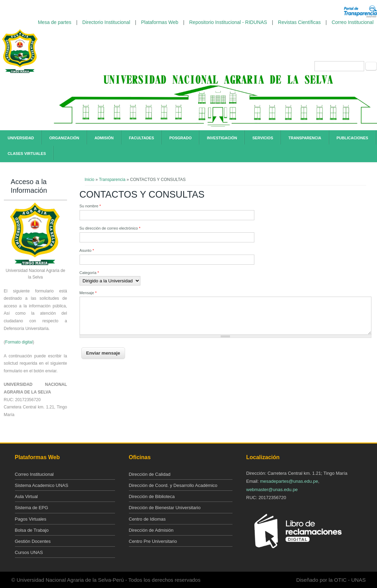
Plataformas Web (160, 22)
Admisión (104, 138)
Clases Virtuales (27, 154)
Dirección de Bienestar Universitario (165, 508)
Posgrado (180, 138)
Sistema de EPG (32, 508)
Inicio (90, 180)
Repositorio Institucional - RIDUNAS (228, 22)
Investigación (222, 138)
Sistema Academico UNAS (42, 485)
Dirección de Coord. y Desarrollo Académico (173, 485)
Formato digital (19, 342)
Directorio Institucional (106, 22)
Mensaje (88, 293)
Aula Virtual (26, 496)
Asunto (87, 250)
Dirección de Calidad (150, 474)
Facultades (141, 138)
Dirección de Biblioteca (152, 496)
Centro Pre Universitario (153, 541)
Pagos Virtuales (31, 519)
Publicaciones (353, 138)
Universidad (21, 138)
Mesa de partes (55, 22)
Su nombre (90, 206)
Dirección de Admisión (151, 530)
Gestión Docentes (33, 541)
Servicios (263, 138)
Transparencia (305, 138)
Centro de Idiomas (147, 519)
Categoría (89, 273)
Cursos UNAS (29, 552)
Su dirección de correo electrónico (110, 228)
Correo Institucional (353, 22)
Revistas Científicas (299, 22)
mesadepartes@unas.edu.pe (289, 481)
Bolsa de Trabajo (32, 530)
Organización (64, 138)
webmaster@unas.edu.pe (272, 490)
